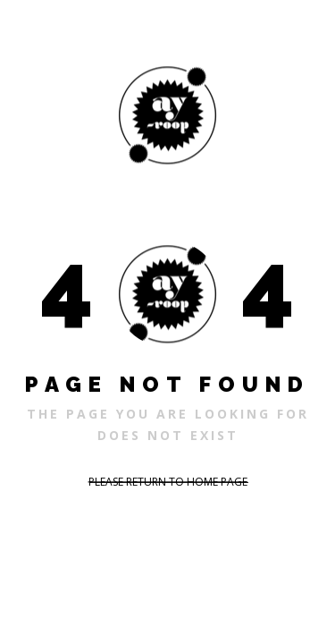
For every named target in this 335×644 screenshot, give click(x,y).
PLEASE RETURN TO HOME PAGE (168, 482)
